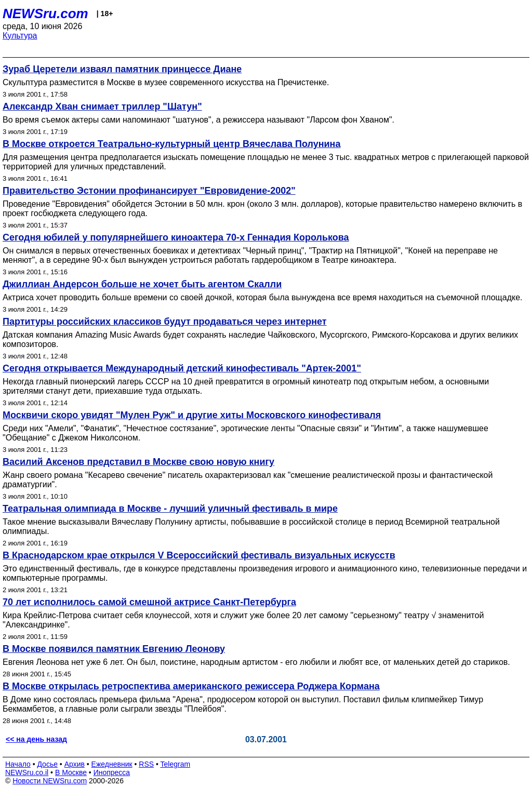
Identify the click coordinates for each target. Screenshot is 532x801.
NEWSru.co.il (27, 772)
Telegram (176, 764)
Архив (75, 764)
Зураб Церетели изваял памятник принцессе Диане (122, 69)
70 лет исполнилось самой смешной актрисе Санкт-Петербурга (149, 602)
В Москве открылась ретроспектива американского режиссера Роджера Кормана (191, 686)
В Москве (71, 772)
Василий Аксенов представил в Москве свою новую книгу (138, 462)
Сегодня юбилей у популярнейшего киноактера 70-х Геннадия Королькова (176, 237)
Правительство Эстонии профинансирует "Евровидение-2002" (149, 191)
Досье (47, 764)
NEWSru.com (45, 14)
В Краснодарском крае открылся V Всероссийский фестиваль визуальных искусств (199, 555)
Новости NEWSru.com (50, 781)
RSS (146, 764)
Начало (18, 764)
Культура (20, 36)
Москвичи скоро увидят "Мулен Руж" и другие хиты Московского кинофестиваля (192, 415)
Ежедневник (112, 764)
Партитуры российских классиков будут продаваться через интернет (165, 322)
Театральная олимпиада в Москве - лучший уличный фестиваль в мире (170, 509)
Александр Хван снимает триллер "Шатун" (102, 106)
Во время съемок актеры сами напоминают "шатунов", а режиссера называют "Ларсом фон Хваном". (198, 120)
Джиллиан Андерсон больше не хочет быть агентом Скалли (142, 284)
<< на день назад (36, 739)
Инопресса (112, 772)
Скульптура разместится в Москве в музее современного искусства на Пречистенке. (166, 82)
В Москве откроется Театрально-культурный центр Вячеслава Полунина (171, 144)
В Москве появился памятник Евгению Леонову (114, 649)
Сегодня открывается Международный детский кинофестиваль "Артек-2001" (182, 368)
